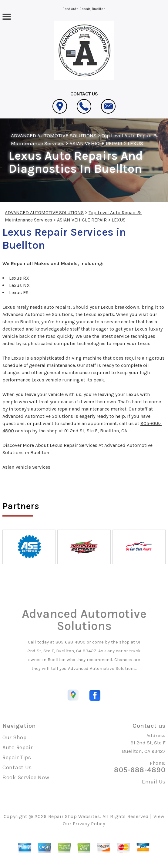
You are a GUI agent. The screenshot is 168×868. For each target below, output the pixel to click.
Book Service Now (26, 777)
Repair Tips (17, 757)
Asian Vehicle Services (26, 467)
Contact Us (17, 767)
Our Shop (15, 737)
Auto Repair (18, 747)
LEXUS (135, 143)
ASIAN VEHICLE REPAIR (96, 143)
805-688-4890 (71, 642)
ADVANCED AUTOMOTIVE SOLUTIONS (54, 135)
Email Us (154, 782)
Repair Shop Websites (74, 816)
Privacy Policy (89, 824)
